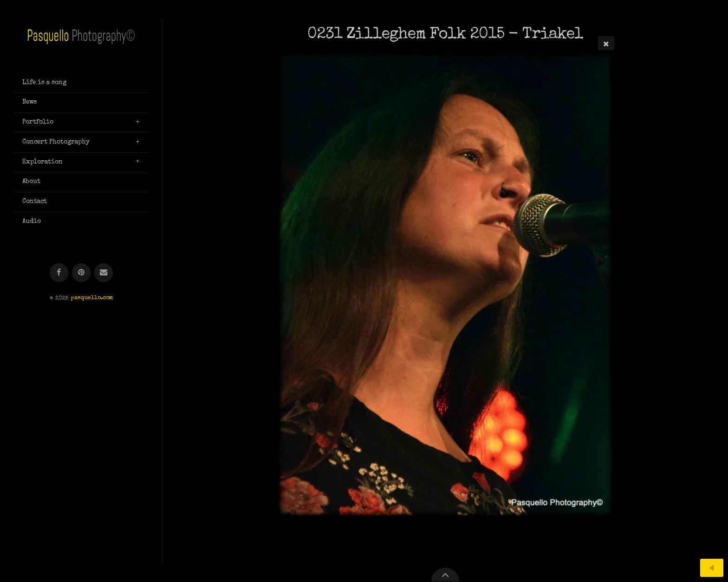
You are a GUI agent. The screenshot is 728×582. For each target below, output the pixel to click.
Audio (32, 222)
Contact (35, 202)
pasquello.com (92, 298)
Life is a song (44, 83)
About (31, 182)
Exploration (42, 162)
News (29, 102)
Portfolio (38, 122)
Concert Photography (56, 142)
